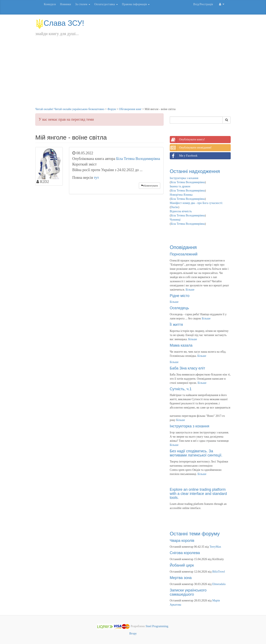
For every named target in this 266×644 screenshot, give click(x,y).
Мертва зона (181, 578)
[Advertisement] (133, 76)
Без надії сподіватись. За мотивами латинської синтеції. (196, 453)
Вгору (133, 634)
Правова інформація (136, 4)
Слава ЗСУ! (60, 23)
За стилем (83, 4)
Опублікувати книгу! (187, 140)
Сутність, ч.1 (181, 389)
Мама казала (181, 345)
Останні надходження (195, 171)
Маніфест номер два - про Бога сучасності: (196, 203)
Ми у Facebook (184, 156)
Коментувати (150, 186)
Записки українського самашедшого (188, 592)
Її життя (176, 325)
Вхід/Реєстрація (203, 4)
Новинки (65, 4)
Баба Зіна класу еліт (187, 368)
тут (96, 178)
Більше (190, 290)
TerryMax (215, 547)
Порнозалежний (184, 254)
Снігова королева (185, 553)
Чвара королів (182, 541)
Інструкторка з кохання (184, 178)
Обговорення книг (130, 109)
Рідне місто (180, 296)
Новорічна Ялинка (181, 195)
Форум (112, 109)
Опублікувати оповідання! (191, 148)
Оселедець (179, 308)
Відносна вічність (181, 211)
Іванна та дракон (180, 186)
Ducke (174, 207)
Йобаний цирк (182, 565)
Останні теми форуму (195, 534)
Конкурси (50, 4)
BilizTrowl (219, 572)
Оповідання (183, 247)
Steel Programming (157, 626)
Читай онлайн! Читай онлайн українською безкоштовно (70, 109)
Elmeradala (219, 584)
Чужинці (175, 220)
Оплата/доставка (106, 4)
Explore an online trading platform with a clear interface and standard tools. (198, 494)
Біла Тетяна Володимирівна (138, 159)
